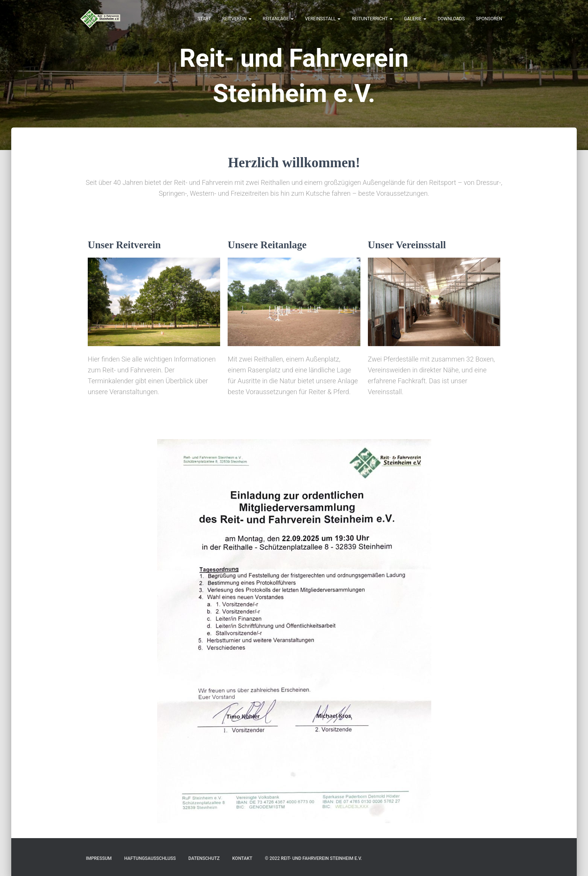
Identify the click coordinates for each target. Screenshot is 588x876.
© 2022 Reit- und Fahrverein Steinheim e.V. (313, 858)
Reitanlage (278, 19)
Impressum (99, 858)
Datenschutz (204, 858)
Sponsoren (489, 19)
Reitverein (237, 19)
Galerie (415, 19)
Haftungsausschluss (150, 858)
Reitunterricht (372, 19)
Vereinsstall (323, 19)
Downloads (451, 19)
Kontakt (242, 858)
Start (204, 19)
